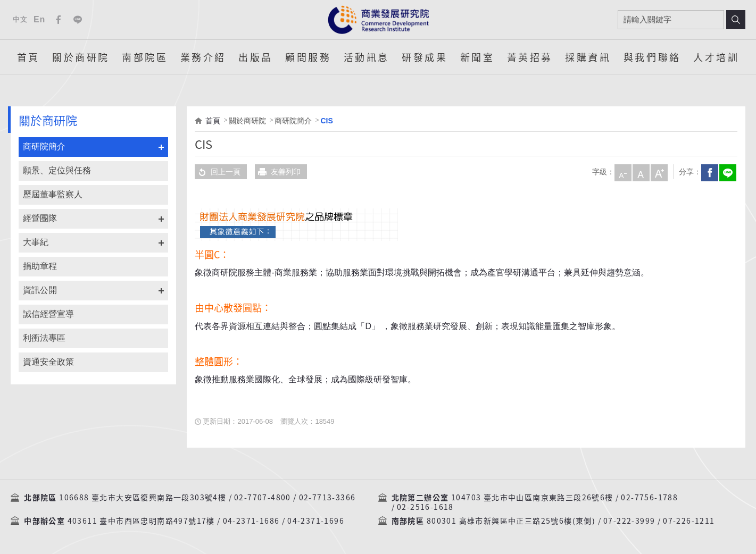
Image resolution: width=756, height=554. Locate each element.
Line (78, 20)
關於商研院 (81, 57)
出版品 (256, 57)
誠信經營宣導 (48, 314)
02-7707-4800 (263, 498)
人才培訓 (716, 57)
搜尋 (736, 20)
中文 (20, 19)
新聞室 (477, 57)
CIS (326, 121)
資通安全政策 (48, 362)
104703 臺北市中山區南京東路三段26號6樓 (532, 498)
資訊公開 (40, 290)
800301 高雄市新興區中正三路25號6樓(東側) (511, 521)
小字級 (622, 172)
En (39, 19)
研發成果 (425, 57)
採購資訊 (588, 57)
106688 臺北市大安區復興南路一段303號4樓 (143, 498)
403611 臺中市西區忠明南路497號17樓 (141, 521)
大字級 (658, 172)
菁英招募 (530, 57)
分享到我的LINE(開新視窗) (727, 172)
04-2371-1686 (251, 521)
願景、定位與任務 (57, 170)
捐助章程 (40, 266)
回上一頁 (218, 172)
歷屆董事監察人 (53, 194)
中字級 (640, 172)
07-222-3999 (629, 521)
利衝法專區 (44, 338)
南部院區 (145, 57)
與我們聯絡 (652, 57)
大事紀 (36, 242)
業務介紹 (203, 57)
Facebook (59, 20)
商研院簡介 (44, 146)
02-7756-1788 (649, 498)
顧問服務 (308, 57)
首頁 (28, 57)
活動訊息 (367, 57)
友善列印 (278, 172)
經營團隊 (40, 218)
